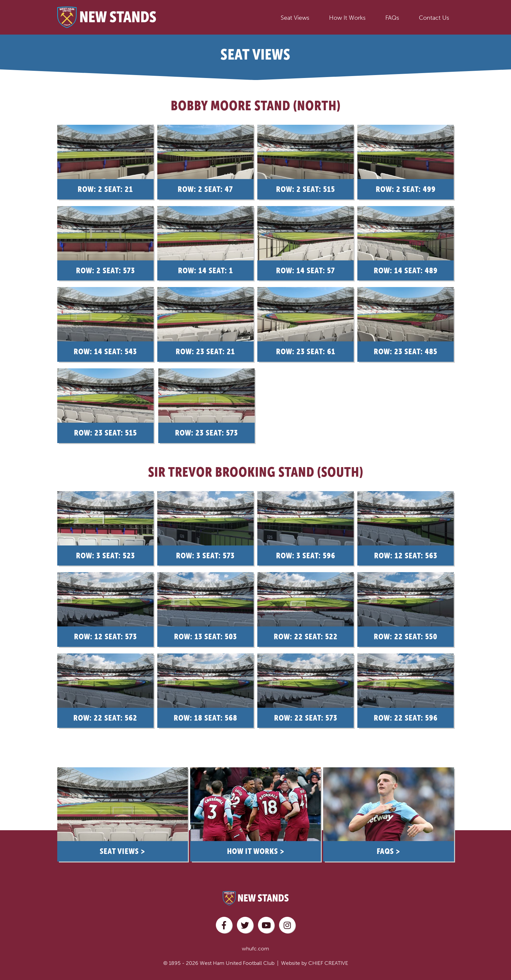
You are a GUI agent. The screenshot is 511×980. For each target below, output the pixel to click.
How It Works (347, 18)
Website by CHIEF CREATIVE (315, 956)
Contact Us (434, 18)
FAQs (392, 18)
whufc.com (255, 942)
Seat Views (295, 18)
